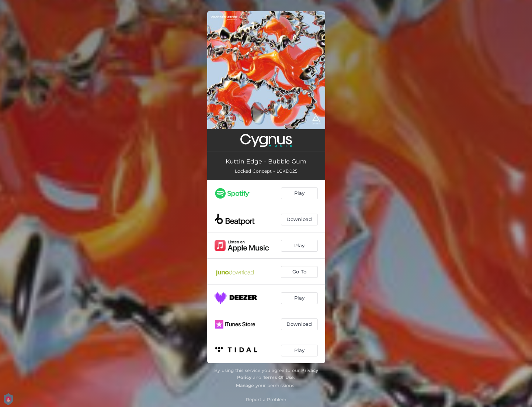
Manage (245, 385)
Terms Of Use (278, 377)
